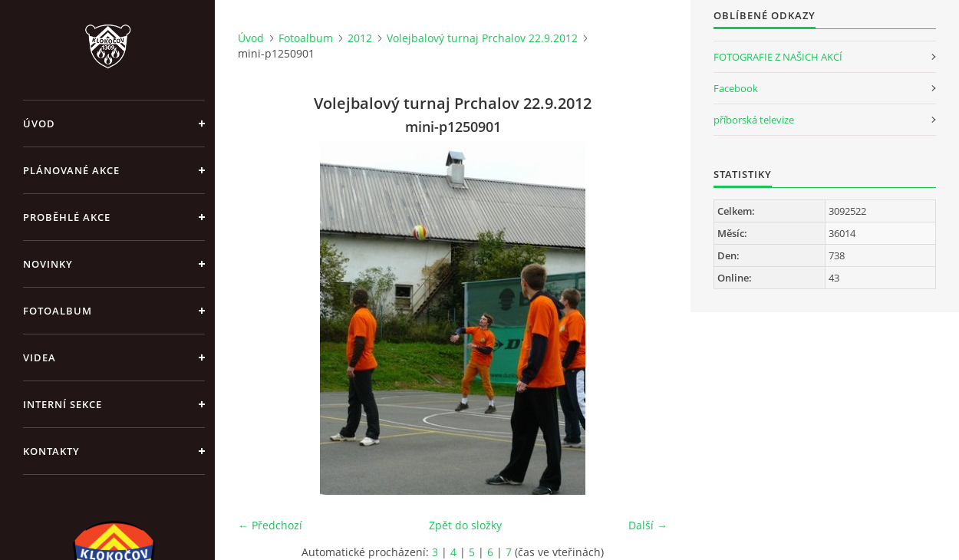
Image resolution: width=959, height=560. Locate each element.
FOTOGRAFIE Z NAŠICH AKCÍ (778, 57)
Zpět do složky (465, 525)
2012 (360, 38)
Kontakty (51, 451)
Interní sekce (63, 404)
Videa (40, 357)
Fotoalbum (58, 311)
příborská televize (754, 120)
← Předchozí (270, 525)
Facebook (736, 88)
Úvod (39, 124)
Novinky (48, 264)
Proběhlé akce (67, 217)
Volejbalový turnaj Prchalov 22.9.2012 (482, 38)
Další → (648, 525)
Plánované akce (71, 170)
